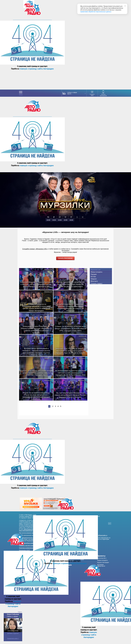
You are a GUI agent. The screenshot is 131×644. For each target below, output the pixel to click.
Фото (67, 569)
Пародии (94, 274)
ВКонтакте (94, 281)
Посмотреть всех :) (13, 638)
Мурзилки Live (95, 270)
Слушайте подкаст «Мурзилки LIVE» (35, 249)
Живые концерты (96, 272)
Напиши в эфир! (13, 631)
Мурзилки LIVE (48, 270)
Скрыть (20, 612)
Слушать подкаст (97, 284)
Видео (67, 567)
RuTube (93, 277)
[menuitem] (73, 565)
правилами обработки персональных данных (96, 12)
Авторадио (101, 565)
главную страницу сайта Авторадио (36, 69)
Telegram (94, 279)
